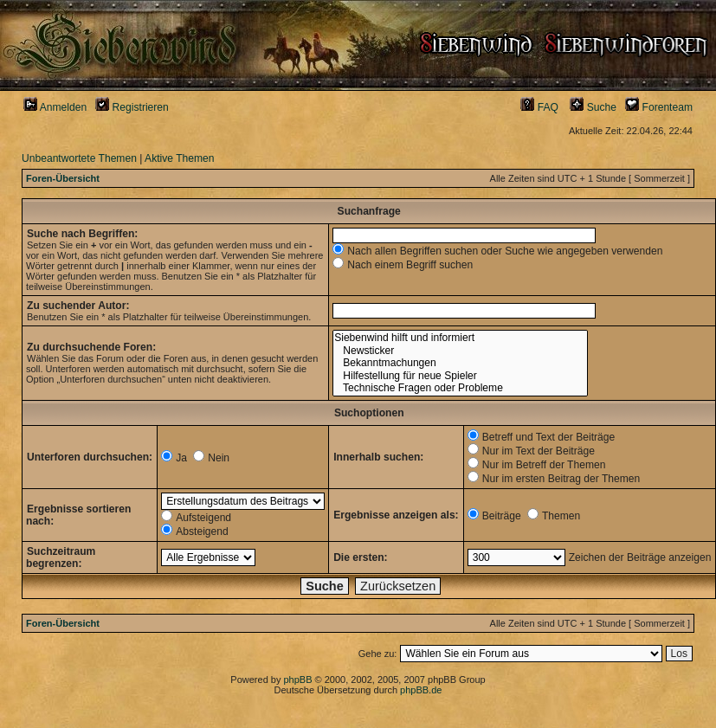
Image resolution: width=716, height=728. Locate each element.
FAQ (539, 107)
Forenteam (659, 107)
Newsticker (460, 351)
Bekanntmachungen (460, 363)
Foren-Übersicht (63, 178)
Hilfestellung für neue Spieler (460, 376)
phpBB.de (421, 690)
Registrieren (132, 107)
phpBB (297, 680)
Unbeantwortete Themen (79, 158)
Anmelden (55, 107)
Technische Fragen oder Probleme (460, 388)
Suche (593, 107)
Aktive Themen (179, 158)
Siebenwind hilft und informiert (460, 338)
